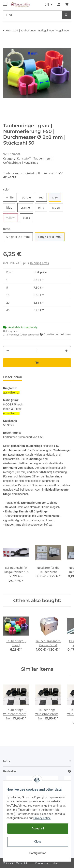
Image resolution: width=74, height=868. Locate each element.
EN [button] (47, 4)
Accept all (38, 828)
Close (38, 842)
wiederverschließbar (40, 525)
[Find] (33, 15)
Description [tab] (13, 377)
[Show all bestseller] (69, 771)
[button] (59, 4)
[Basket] (67, 4)
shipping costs (39, 263)
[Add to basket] (37, 363)
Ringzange (49, 481)
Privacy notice (42, 818)
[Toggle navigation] (5, 2)
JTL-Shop (53, 863)
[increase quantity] (66, 351)
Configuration (38, 853)
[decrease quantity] (8, 351)
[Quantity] (37, 351)
